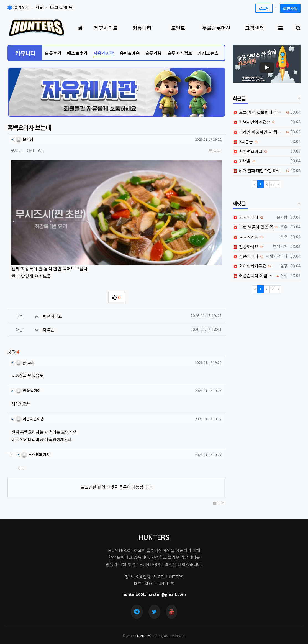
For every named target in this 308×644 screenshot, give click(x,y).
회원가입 (290, 8)
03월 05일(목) (62, 7)
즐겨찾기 (18, 7)
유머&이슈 (130, 53)
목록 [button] (215, 150)
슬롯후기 (53, 53)
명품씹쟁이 (28, 387)
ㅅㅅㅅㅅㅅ (246, 237)
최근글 (239, 98)
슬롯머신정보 (180, 53)
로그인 (264, 8)
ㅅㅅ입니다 (246, 217)
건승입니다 (246, 256)
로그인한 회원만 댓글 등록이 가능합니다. (117, 484)
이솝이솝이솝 (30, 416)
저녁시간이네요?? (251, 122)
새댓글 (239, 203)
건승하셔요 (246, 246)
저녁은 (242, 161)
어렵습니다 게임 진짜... (253, 276)
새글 (39, 7)
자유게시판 (104, 53)
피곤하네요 (52, 313)
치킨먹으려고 (247, 151)
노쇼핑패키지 (35, 451)
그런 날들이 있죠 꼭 (253, 227)
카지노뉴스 (208, 53)
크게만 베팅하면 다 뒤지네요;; (258, 132)
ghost (24, 359)
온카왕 (25, 139)
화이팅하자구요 (249, 266)
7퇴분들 (243, 141)
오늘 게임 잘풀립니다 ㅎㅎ (258, 112)
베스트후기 (77, 53)
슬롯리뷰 (153, 53)
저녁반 (48, 326)
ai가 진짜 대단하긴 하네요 (258, 171)
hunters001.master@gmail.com (154, 591)
